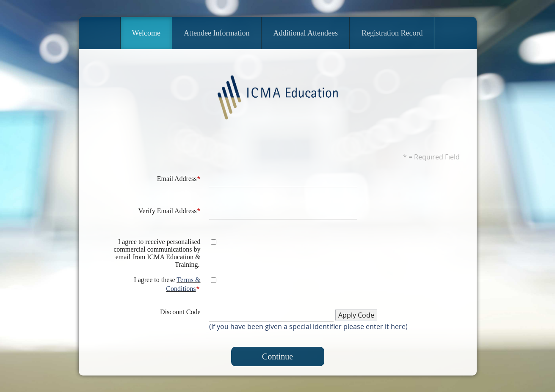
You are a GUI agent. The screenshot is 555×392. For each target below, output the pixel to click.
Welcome (146, 33)
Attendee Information (217, 33)
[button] (356, 315)
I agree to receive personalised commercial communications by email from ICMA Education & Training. (157, 253)
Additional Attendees (306, 33)
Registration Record (392, 33)
